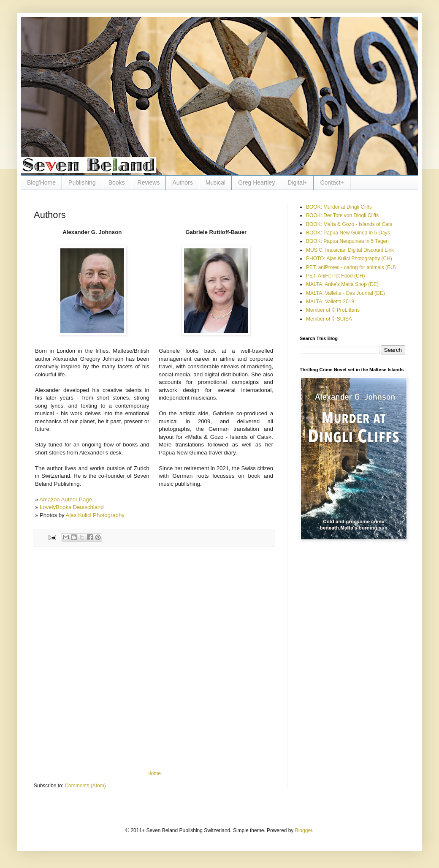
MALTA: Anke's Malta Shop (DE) (342, 284)
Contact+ (332, 182)
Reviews (149, 182)
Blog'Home (41, 182)
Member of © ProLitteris (333, 310)
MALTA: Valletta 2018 (330, 302)
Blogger (304, 830)
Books (117, 182)
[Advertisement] (101, 658)
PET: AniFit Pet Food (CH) (335, 276)
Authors (182, 182)
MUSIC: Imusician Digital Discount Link (350, 250)
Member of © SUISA (329, 319)
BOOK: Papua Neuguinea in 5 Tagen (347, 241)
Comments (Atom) (85, 786)
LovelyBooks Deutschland (72, 507)
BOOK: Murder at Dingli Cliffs (339, 207)
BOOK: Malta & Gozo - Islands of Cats (349, 224)
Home (154, 773)
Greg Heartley (256, 182)
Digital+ (297, 182)
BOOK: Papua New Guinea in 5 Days (348, 233)
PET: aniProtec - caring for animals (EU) (351, 267)
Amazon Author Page (66, 499)
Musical (215, 182)
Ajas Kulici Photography (95, 515)
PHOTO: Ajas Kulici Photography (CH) (349, 258)
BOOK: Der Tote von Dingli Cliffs (342, 215)
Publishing (82, 182)
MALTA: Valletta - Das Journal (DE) (346, 293)
